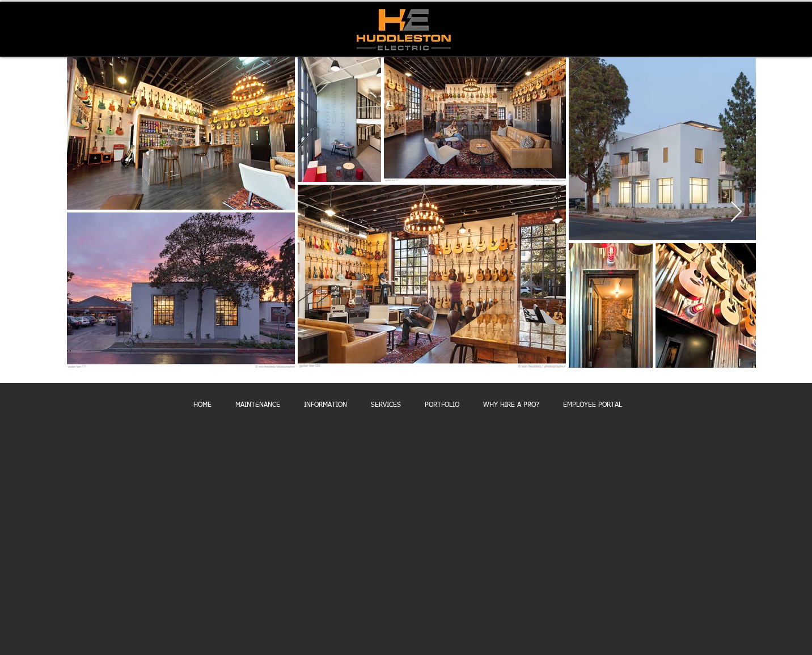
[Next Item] (736, 212)
